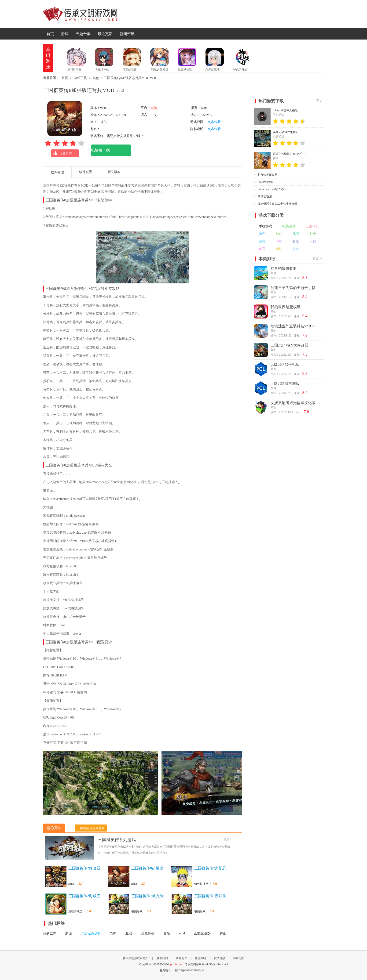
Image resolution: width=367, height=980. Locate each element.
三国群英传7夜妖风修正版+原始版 (210, 896)
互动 (129, 933)
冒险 (167, 933)
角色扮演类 (201, 884)
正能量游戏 (202, 933)
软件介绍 (57, 172)
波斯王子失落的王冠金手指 (293, 288)
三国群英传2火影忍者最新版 (210, 868)
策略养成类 (75, 911)
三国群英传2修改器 (84, 868)
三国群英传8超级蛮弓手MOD (147, 868)
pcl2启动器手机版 (285, 364)
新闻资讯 (127, 34)
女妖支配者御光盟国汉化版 (293, 403)
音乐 (296, 241)
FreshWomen (265, 182)
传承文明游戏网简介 (136, 958)
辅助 (71, 884)
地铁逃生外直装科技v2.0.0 (292, 326)
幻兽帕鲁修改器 (268, 175)
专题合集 (83, 34)
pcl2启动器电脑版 (285, 384)
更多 (319, 101)
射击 (313, 234)
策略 (262, 241)
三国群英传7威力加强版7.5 (147, 896)
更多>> (318, 259)
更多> (228, 839)
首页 (50, 34)
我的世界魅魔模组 (286, 307)
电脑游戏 (137, 911)
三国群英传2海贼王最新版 (84, 896)
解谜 (69, 933)
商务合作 (181, 958)
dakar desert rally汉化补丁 (273, 189)
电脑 (154, 108)
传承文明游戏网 (80, 14)
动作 (279, 234)
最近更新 (105, 34)
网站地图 (239, 958)
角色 (262, 234)
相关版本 (114, 172)
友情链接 (220, 958)
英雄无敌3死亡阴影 (285, 132)
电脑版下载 (100, 150)
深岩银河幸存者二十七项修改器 (277, 204)
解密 (223, 933)
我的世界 (50, 933)
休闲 (296, 234)
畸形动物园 (265, 196)
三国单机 (312, 226)
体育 (262, 249)
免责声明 (200, 958)
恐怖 (113, 933)
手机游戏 (265, 226)
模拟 (313, 241)
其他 (96, 78)
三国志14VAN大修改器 (289, 345)
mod (182, 933)
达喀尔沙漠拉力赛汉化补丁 (290, 154)
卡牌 (279, 241)
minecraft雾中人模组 (285, 110)
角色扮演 (148, 933)
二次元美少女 (91, 933)
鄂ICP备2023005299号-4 (189, 970)
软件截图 (86, 172)
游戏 (65, 34)
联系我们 (162, 958)
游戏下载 (80, 78)
